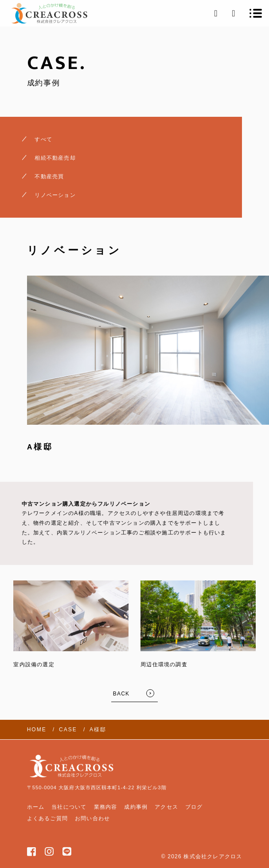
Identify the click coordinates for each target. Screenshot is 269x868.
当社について (69, 807)
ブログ (194, 807)
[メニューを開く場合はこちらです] (256, 13)
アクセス (166, 807)
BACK (121, 694)
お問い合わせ (92, 818)
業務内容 (106, 807)
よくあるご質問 (47, 818)
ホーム (36, 807)
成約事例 (136, 807)
